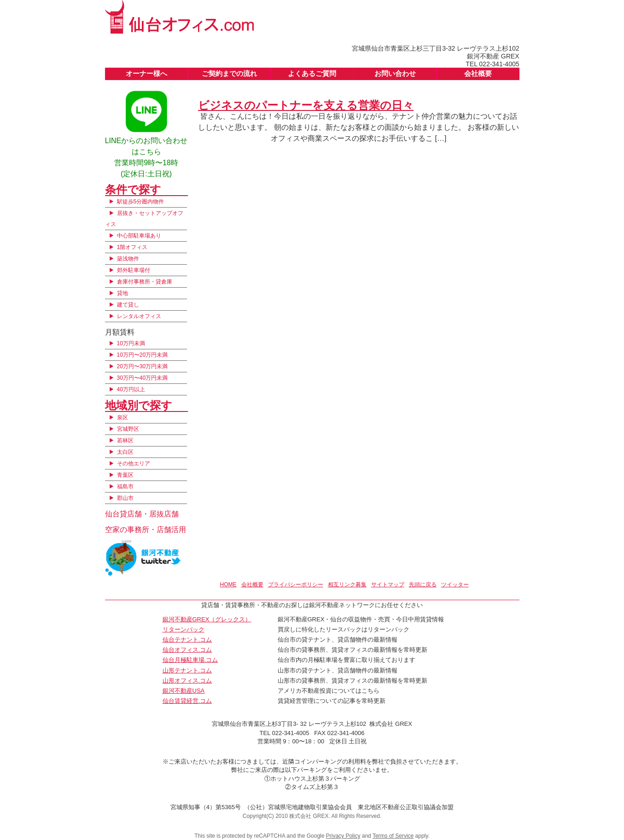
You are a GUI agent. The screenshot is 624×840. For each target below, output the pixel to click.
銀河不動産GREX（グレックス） (207, 619)
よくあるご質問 (312, 73)
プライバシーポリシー (296, 585)
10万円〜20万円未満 (143, 355)
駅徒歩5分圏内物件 (141, 202)
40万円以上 (131, 389)
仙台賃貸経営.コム (187, 701)
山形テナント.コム (187, 670)
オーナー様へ (146, 73)
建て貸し (128, 305)
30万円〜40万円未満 (143, 378)
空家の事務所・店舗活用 (146, 530)
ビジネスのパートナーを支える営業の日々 (306, 105)
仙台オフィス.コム (187, 650)
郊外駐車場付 (134, 270)
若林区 (125, 440)
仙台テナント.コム (187, 640)
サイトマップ (388, 585)
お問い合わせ (395, 73)
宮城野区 (128, 429)
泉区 (122, 417)
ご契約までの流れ (229, 73)
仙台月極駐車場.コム (190, 660)
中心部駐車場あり (139, 236)
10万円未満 (131, 343)
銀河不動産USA (184, 691)
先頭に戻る (423, 585)
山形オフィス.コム (187, 681)
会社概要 (478, 73)
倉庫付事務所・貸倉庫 (145, 282)
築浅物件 (128, 259)
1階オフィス (132, 247)
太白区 (125, 452)
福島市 (125, 487)
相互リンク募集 (347, 585)
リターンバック (184, 629)
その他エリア (134, 463)
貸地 (122, 293)
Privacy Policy (343, 836)
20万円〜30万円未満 (143, 366)
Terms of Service (393, 836)
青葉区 (125, 475)
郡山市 (125, 498)
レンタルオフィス (139, 316)
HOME (228, 585)
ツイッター (455, 585)
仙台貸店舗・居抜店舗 (142, 514)
